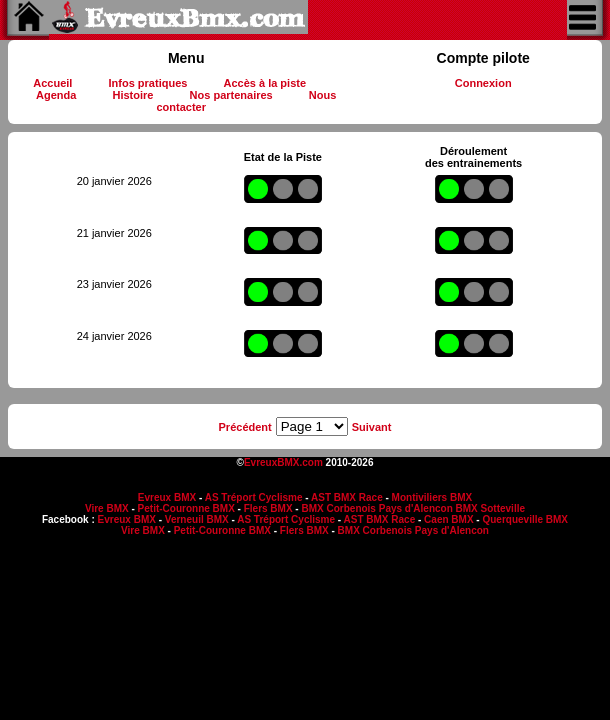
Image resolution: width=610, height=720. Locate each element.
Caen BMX (448, 519)
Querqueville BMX (525, 519)
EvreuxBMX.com (283, 462)
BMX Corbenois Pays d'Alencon (376, 508)
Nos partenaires (231, 95)
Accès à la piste (265, 83)
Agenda (56, 95)
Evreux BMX (167, 497)
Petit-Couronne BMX (186, 508)
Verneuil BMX (197, 519)
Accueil (52, 83)
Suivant (372, 427)
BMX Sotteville (490, 508)
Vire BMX (107, 508)
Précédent (245, 427)
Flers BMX (268, 508)
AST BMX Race (347, 497)
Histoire (132, 95)
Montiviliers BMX (432, 497)
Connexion (483, 83)
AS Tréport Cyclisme (254, 497)
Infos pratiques (148, 83)
